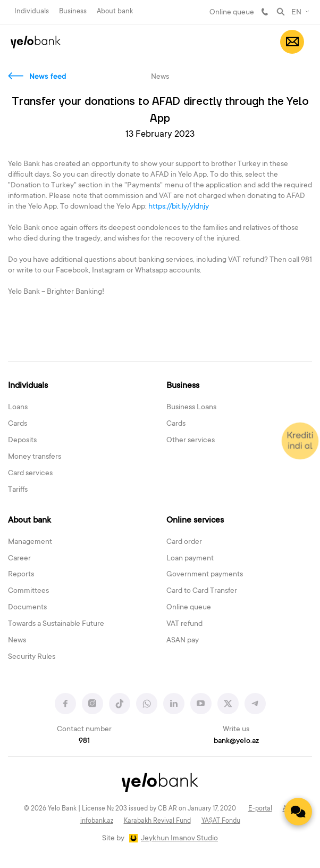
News (17, 641)
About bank (115, 11)
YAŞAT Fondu (221, 821)
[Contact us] (298, 812)
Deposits (22, 441)
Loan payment (190, 559)
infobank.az (97, 821)
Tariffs (18, 490)
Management (30, 542)
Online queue (232, 13)
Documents (27, 608)
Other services (191, 441)
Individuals (32, 11)
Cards (18, 424)
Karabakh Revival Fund (157, 821)
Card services (30, 474)
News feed (48, 77)
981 (265, 12)
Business (73, 11)
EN (296, 13)
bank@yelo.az (236, 741)
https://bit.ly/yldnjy (179, 207)
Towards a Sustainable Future (56, 624)
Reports (21, 575)
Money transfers (35, 457)
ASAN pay (183, 641)
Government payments (205, 575)
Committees (28, 591)
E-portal (260, 809)
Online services (195, 520)
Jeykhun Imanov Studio (179, 839)
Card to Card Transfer (202, 591)
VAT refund (184, 624)
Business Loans (191, 408)
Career (19, 559)
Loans (18, 408)
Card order (184, 542)
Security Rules (32, 657)
